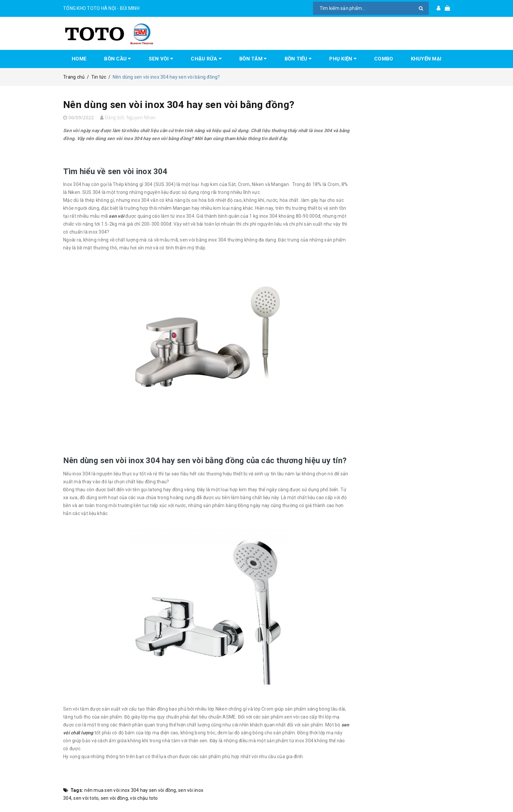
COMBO (384, 59)
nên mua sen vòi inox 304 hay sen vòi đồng (130, 790)
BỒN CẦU (118, 59)
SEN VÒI (161, 59)
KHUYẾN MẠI (426, 59)
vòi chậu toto (144, 798)
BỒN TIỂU (298, 59)
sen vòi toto (86, 798)
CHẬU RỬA (206, 59)
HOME (79, 59)
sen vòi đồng (114, 798)
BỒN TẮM (253, 59)
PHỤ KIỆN (343, 59)
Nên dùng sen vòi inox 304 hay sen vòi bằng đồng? (179, 105)
